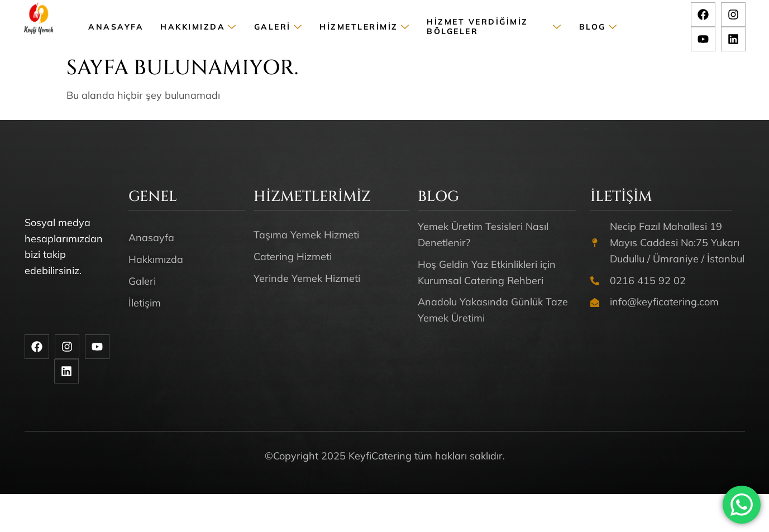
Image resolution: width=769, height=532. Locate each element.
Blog (599, 27)
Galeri (279, 27)
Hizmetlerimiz (365, 27)
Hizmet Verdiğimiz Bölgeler (495, 27)
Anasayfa (116, 27)
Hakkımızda (199, 27)
